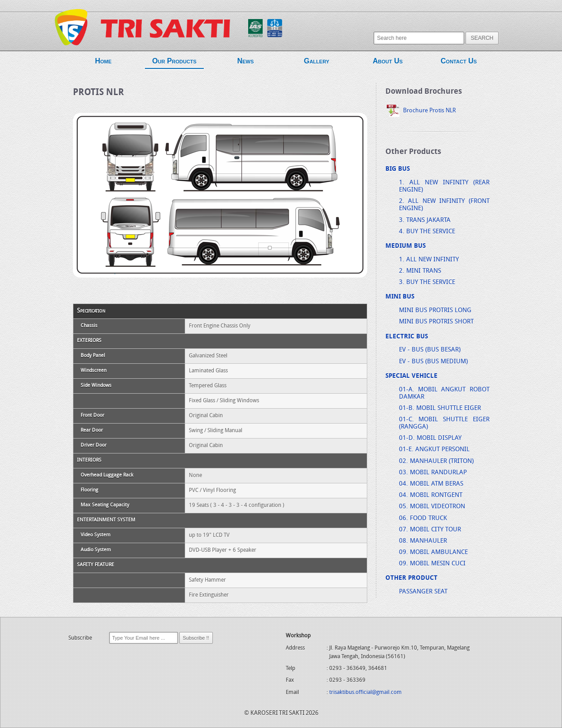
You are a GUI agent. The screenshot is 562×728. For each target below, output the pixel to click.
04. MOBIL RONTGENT (431, 495)
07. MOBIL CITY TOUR (430, 530)
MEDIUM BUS (406, 246)
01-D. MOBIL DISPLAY (430, 438)
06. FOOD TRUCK (423, 518)
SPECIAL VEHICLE (411, 376)
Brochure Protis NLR (421, 111)
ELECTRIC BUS (407, 337)
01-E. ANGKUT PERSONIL (434, 450)
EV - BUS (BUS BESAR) (430, 350)
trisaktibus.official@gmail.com (365, 693)
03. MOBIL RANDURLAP (433, 473)
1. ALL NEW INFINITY (429, 260)
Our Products (174, 63)
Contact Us (459, 62)
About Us (388, 62)
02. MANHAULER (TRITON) (436, 461)
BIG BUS (398, 169)
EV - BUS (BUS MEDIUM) (433, 362)
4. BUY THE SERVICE (427, 232)
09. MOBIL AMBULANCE (433, 552)
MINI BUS (400, 297)
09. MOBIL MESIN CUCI (432, 564)
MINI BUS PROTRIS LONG (435, 311)
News (245, 62)
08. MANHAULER (423, 541)
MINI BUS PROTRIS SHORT (436, 322)
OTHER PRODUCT (411, 578)
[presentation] (137, 663)
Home (103, 62)
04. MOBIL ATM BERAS (431, 484)
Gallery (317, 62)
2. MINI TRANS (420, 271)
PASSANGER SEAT (423, 592)
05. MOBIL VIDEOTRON (432, 507)
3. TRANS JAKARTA (425, 220)
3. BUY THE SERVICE (427, 282)
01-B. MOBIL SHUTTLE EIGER (440, 408)
